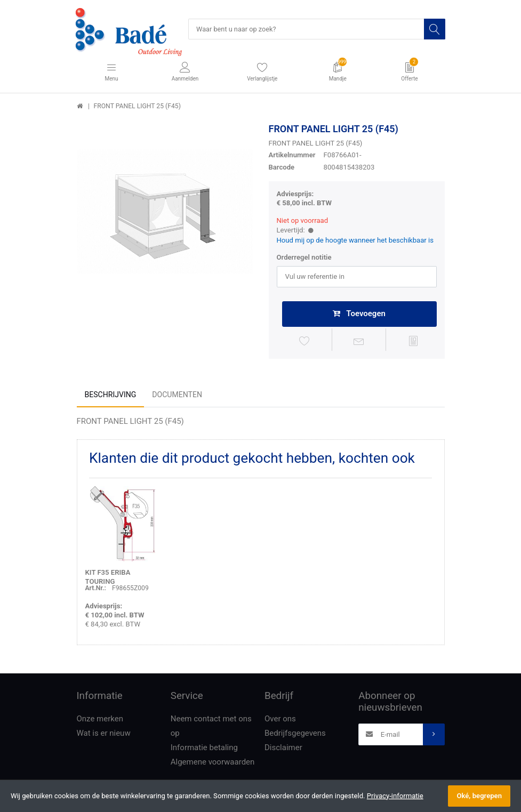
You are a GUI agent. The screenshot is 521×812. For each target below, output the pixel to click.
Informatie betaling (204, 749)
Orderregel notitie (304, 258)
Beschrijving (111, 396)
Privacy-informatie (395, 796)
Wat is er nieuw (104, 735)
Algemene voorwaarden (213, 763)
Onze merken (100, 720)
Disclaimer (283, 749)
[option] (165, 212)
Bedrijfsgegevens (295, 735)
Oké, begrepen (479, 796)
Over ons (280, 720)
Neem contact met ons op (211, 727)
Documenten (177, 396)
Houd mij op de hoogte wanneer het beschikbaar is (355, 241)
